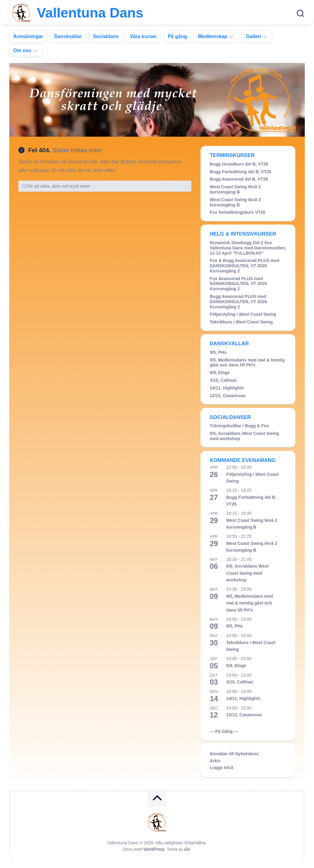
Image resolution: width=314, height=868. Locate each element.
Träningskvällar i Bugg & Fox (239, 426)
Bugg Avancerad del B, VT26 (239, 179)
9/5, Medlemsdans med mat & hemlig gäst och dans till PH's (247, 363)
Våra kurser (143, 36)
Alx (187, 849)
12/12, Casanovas (228, 396)
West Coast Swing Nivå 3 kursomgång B (235, 202)
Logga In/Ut (222, 768)
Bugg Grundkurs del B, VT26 (239, 164)
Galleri (253, 36)
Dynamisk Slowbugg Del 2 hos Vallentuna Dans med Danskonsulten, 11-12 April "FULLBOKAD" (248, 248)
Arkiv (215, 761)
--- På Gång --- (224, 731)
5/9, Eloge (220, 373)
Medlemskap (213, 36)
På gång (177, 36)
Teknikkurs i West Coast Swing (241, 322)
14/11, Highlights (227, 388)
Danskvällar (68, 36)
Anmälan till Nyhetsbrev (234, 754)
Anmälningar (28, 36)
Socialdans (106, 36)
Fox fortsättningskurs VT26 (237, 212)
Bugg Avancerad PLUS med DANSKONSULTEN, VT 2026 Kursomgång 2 (238, 302)
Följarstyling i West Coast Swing (243, 314)
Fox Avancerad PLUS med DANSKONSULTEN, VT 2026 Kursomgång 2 (238, 284)
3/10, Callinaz (223, 380)
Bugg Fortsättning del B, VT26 (241, 172)
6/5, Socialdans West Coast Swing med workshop (247, 573)
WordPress (154, 849)
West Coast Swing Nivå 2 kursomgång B (235, 189)
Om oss (22, 51)
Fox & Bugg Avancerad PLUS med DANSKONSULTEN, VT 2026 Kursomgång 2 (245, 266)
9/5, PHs (218, 352)
